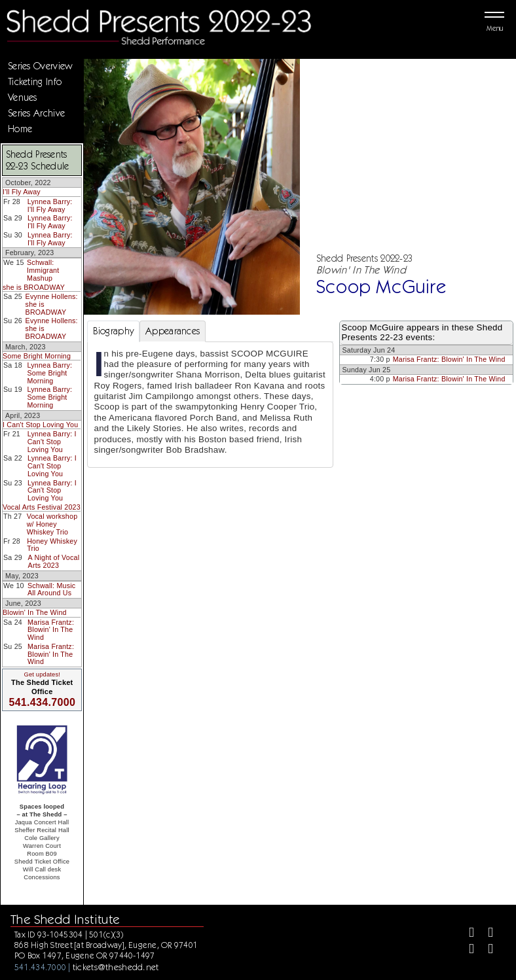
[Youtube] (485, 950)
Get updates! (42, 674)
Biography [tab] (114, 331)
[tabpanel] (210, 405)
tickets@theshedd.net (116, 967)
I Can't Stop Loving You (40, 425)
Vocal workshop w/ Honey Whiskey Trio (52, 524)
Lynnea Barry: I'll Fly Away (50, 205)
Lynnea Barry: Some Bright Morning (50, 373)
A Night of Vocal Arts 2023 (54, 561)
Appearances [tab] (173, 331)
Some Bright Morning (37, 356)
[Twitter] (485, 934)
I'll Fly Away (22, 192)
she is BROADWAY (34, 287)
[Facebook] (466, 934)
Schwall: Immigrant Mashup (43, 270)
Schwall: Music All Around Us (51, 589)
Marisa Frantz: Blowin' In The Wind (51, 630)
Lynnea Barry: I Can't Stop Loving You (52, 441)
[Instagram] (466, 950)
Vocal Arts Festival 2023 (42, 507)
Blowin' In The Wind (35, 612)
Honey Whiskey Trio (52, 545)
